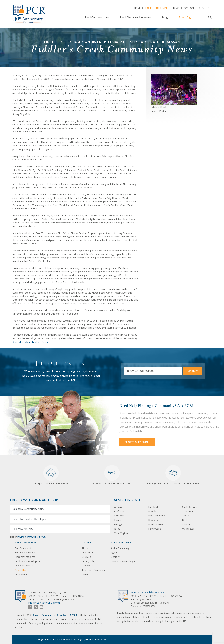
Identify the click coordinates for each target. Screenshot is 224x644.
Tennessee (188, 511)
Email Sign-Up (188, 17)
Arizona (118, 507)
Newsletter (20, 570)
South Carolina (190, 507)
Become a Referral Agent (124, 561)
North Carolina (156, 524)
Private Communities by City (32, 537)
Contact (189, 8)
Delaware (119, 516)
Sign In (114, 553)
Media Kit (115, 557)
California (119, 511)
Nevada (152, 511)
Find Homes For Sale (25, 553)
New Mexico (155, 520)
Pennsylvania (155, 529)
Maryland (153, 507)
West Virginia (121, 533)
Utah (185, 520)
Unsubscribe (21, 574)
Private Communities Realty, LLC (149, 592)
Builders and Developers (27, 561)
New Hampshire (156, 516)
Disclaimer (87, 566)
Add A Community (120, 548)
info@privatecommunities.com (44, 603)
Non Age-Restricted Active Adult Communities (173, 475)
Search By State (127, 500)
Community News (24, 566)
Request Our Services (157, 8)
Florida (118, 520)
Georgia (118, 524)
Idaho (117, 529)
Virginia (186, 524)
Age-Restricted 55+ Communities (112, 475)
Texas (185, 516)
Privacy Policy (89, 561)
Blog (165, 17)
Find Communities (97, 17)
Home (137, 8)
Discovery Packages (25, 557)
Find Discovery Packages (135, 17)
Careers (86, 574)
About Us (204, 8)
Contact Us (88, 553)
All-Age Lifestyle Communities (51, 475)
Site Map (86, 557)
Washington (188, 529)
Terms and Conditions (93, 570)
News (176, 8)
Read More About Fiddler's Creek (30, 342)
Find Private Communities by (34, 500)
